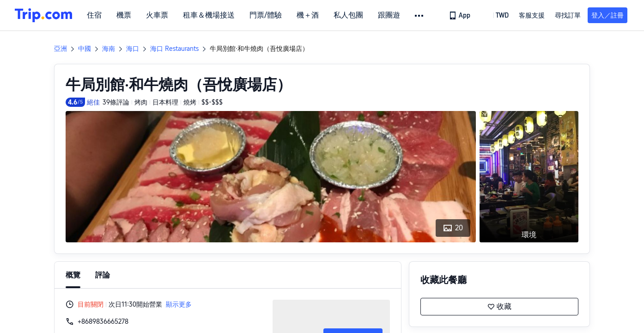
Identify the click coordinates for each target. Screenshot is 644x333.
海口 (133, 49)
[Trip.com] (43, 15)
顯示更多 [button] (179, 304)
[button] (420, 16)
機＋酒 (308, 15)
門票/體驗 (266, 15)
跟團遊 (389, 15)
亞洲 (61, 49)
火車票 (157, 15)
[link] (460, 15)
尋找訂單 (568, 15)
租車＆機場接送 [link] (209, 15)
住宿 (94, 15)
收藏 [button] (499, 307)
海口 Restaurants (174, 49)
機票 (124, 15)
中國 (85, 49)
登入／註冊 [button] (608, 15)
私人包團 (348, 15)
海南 (109, 49)
